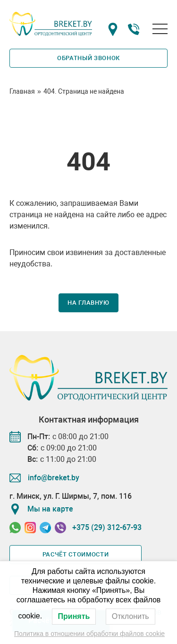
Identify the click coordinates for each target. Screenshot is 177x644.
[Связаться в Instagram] (30, 528)
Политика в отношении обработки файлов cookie (89, 634)
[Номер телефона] (134, 31)
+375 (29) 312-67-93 (107, 527)
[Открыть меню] (160, 29)
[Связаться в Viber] (60, 528)
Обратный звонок (88, 58)
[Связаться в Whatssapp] (15, 528)
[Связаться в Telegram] (45, 528)
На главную (88, 303)
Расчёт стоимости (76, 554)
